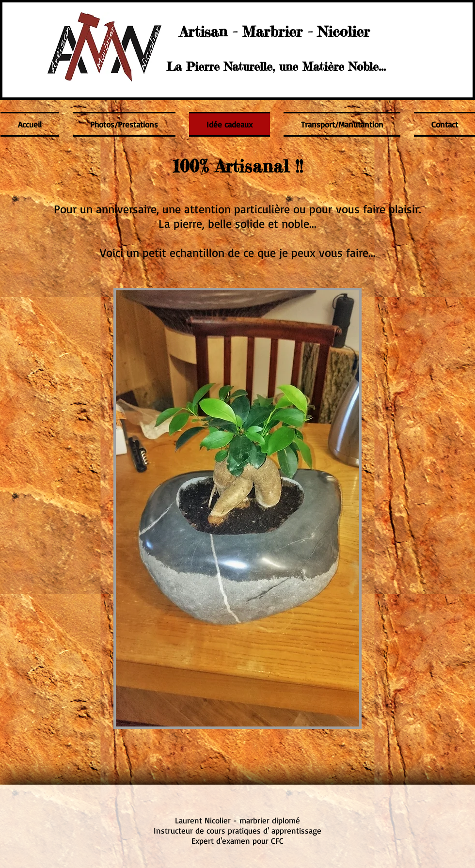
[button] (237, 508)
